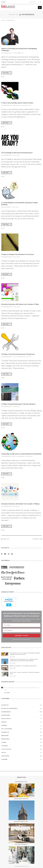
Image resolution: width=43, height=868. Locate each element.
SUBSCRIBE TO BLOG (21, 635)
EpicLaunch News (6, 715)
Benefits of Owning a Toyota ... (22, 821)
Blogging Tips (5, 705)
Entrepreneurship (7, 53)
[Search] (34, 2)
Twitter (3, 753)
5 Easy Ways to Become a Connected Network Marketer (21, 454)
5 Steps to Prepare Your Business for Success (18, 254)
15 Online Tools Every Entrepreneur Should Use (18, 354)
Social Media (5, 746)
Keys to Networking (19, 456)
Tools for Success (18, 357)
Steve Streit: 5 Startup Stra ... (22, 844)
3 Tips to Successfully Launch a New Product (17, 103)
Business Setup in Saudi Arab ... (21, 799)
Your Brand (4, 759)
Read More (7, 73)
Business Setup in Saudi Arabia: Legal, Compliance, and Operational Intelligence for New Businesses (24, 660)
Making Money (5, 736)
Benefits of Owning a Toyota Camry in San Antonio (23, 666)
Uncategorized (5, 756)
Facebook (4, 722)
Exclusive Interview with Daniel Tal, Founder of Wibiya (20, 504)
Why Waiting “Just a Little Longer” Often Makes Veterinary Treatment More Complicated (25, 654)
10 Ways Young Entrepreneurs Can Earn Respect (18, 404)
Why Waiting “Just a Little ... (22, 782)
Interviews (4, 725)
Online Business (6, 207)
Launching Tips (17, 105)
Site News (4, 742)
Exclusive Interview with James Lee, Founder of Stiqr (20, 304)
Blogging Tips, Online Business (9, 708)
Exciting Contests (6, 719)
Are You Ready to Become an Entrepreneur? (17, 153)
